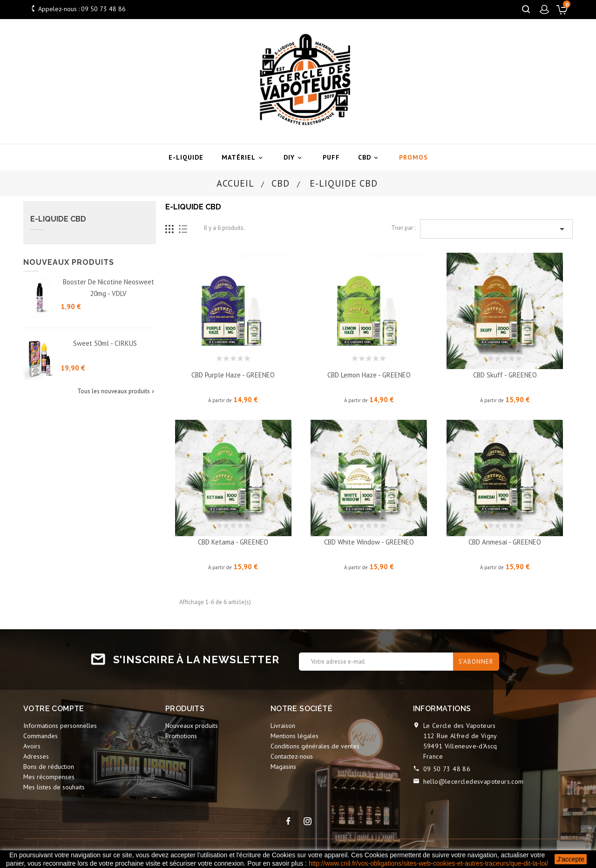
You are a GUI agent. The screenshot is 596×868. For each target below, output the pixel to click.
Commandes (41, 736)
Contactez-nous (292, 756)
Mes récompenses (49, 777)
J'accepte (571, 859)
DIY (294, 158)
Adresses (36, 756)
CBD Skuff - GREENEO (505, 375)
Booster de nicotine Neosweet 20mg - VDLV (108, 288)
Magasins (283, 767)
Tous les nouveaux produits (117, 391)
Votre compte (54, 709)
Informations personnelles (60, 726)
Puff (331, 157)
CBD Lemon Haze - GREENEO (369, 375)
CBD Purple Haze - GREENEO (233, 375)
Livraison (283, 726)
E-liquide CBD (58, 219)
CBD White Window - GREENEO (369, 542)
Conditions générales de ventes (315, 746)
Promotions (181, 736)
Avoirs (32, 746)
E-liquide (186, 157)
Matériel (244, 158)
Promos (413, 157)
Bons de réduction (49, 767)
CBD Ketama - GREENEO (233, 542)
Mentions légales (295, 736)
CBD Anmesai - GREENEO (505, 542)
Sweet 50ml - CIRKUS (105, 343)
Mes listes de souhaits (54, 787)
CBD (369, 158)
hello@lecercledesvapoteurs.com (474, 781)
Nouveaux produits (192, 726)
